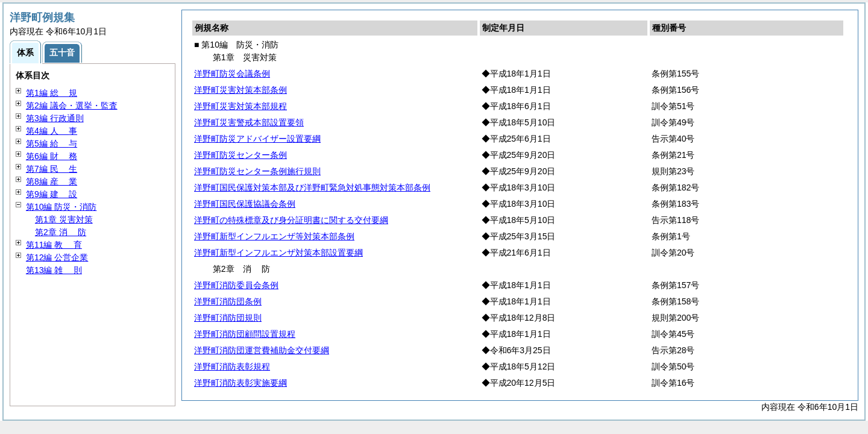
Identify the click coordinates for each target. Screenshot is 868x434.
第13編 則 (54, 270)
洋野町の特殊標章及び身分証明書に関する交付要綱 (291, 220)
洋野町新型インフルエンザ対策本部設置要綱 (278, 253)
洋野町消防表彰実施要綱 (241, 383)
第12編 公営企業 (57, 257)
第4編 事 (52, 131)
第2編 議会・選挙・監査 (72, 105)
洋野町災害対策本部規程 (241, 106)
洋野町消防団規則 (228, 318)
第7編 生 (52, 169)
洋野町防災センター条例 (241, 155)
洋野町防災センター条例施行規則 (257, 171)
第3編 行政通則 (55, 118)
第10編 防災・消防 (61, 207)
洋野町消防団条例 (228, 301)
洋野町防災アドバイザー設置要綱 (257, 139)
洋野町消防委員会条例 (236, 285)
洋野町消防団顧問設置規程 (245, 334)
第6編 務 (52, 156)
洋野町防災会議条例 (232, 74)
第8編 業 (52, 181)
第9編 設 (52, 194)
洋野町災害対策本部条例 (241, 90)
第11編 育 (54, 245)
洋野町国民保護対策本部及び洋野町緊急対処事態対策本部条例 (312, 187)
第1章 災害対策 (64, 219)
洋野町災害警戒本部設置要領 (249, 122)
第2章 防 (61, 232)
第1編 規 (52, 93)
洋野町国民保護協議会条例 (245, 204)
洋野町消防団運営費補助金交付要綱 (262, 350)
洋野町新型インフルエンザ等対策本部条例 (274, 236)
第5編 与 (52, 143)
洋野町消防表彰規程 (232, 366)
